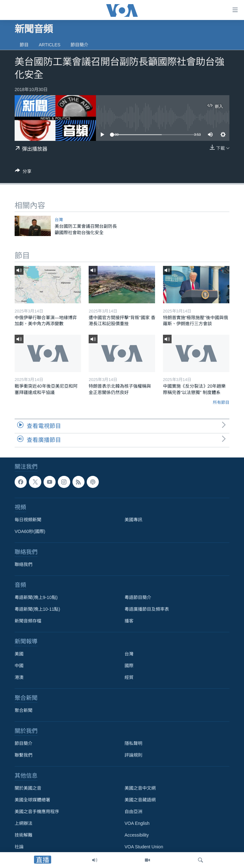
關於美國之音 (28, 788)
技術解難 (24, 835)
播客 (129, 621)
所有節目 (221, 402)
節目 (24, 45)
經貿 (129, 677)
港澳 (19, 677)
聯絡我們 (24, 564)
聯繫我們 (24, 755)
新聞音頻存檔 (28, 621)
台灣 (59, 220)
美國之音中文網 (140, 788)
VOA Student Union (144, 847)
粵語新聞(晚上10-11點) (37, 609)
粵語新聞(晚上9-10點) (36, 597)
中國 (19, 666)
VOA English (137, 823)
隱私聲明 (133, 743)
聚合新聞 (24, 710)
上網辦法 (24, 823)
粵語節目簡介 (138, 597)
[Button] (23, 172)
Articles (50, 45)
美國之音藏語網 (140, 800)
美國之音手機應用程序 (37, 812)
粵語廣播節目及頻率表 (147, 609)
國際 (129, 666)
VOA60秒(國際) (30, 531)
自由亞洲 (133, 812)
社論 (19, 847)
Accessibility (137, 835)
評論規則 (133, 755)
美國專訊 (133, 520)
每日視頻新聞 (28, 520)
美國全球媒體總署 (32, 800)
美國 (19, 654)
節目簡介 (79, 45)
